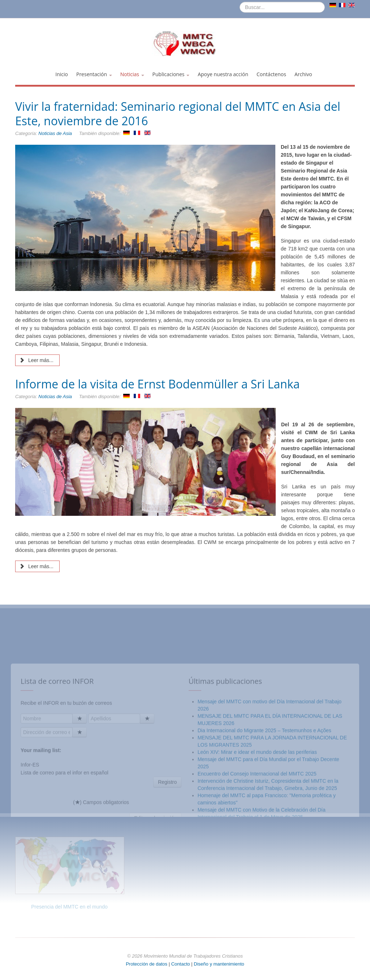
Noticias (132, 74)
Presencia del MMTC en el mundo (69, 907)
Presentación (94, 74)
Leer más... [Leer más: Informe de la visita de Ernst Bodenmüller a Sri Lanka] (36, 566)
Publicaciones (171, 74)
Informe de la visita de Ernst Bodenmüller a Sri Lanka (157, 384)
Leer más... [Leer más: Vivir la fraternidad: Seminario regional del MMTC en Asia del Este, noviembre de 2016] (36, 360)
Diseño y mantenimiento (219, 964)
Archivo (303, 74)
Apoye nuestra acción (223, 74)
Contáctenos (271, 74)
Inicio (62, 74)
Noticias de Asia (55, 133)
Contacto (181, 964)
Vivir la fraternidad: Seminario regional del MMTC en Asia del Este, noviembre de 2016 (178, 114)
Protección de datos (147, 964)
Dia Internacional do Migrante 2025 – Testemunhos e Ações (264, 809)
